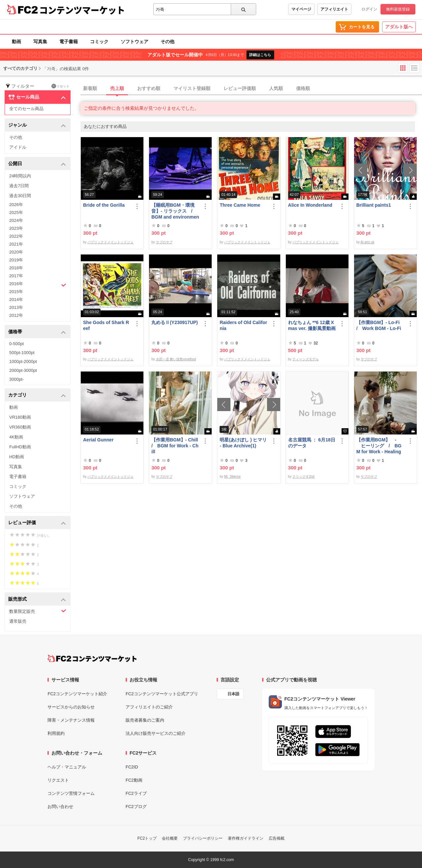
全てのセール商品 (26, 109)
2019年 (16, 260)
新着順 (90, 88)
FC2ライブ (136, 793)
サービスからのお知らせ (71, 707)
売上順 (117, 88)
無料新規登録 (398, 9)
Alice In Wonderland (310, 205)
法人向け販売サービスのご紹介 (156, 733)
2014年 (16, 299)
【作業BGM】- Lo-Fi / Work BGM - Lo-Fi (380, 325)
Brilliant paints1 (374, 205)
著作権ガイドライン (246, 838)
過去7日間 (19, 186)
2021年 (16, 244)
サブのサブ (164, 242)
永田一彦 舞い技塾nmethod (176, 359)
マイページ (301, 9)
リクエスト (58, 780)
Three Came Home (240, 205)
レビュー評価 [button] (37, 523)
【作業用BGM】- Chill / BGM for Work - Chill (175, 446)
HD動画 (17, 457)
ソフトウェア (135, 42)
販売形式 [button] (37, 599)
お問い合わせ (60, 807)
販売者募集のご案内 (145, 720)
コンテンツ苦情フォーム (71, 793)
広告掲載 (277, 838)
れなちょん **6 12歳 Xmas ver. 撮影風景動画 (312, 325)
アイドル (18, 147)
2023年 (16, 228)
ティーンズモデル (306, 359)
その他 (167, 42)
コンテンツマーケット (82, 10)
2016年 (38, 284)
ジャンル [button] (37, 125)
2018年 (16, 268)
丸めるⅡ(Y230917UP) (175, 322)
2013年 (16, 307)
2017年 (16, 276)
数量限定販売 (38, 611)
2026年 (16, 205)
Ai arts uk (368, 242)
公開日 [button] (37, 164)
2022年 (16, 236)
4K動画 (16, 437)
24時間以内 (20, 176)
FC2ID (132, 767)
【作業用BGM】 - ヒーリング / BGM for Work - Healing (379, 446)
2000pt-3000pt (23, 370)
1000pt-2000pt (23, 361)
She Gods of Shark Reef (106, 325)
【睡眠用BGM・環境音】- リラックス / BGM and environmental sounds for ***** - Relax (175, 211)
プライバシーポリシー (203, 838)
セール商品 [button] (37, 97)
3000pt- (16, 379)
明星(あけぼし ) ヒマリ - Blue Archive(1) (243, 443)
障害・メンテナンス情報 (71, 720)
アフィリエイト (334, 9)
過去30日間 (20, 196)
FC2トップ (147, 838)
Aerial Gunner (98, 440)
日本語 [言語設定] (233, 694)
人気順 (276, 88)
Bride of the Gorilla (104, 205)
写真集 (40, 42)
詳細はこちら (260, 55)
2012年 (16, 315)
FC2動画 (134, 780)
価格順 (303, 88)
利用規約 (56, 733)
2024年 (16, 220)
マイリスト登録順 (192, 88)
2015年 (16, 292)
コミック (99, 42)
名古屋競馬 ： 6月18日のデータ (312, 443)
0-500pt (16, 344)
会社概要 (170, 838)
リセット (60, 86)
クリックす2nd (303, 477)
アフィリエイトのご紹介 (149, 707)
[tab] (251, 89)
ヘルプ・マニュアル (67, 767)
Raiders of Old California (243, 325)
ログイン (369, 9)
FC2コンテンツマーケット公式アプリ (162, 694)
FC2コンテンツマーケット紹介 (77, 694)
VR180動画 (20, 417)
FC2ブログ (136, 807)
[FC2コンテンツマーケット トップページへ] (92, 658)
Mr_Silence (232, 477)
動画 (16, 42)
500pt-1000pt (22, 353)
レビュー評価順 (240, 88)
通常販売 (18, 621)
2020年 (16, 252)
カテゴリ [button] (37, 395)
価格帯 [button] (37, 332)
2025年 (16, 212)
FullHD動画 (20, 447)
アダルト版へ (399, 27)
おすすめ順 (149, 88)
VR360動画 (20, 427)
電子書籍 (69, 42)
